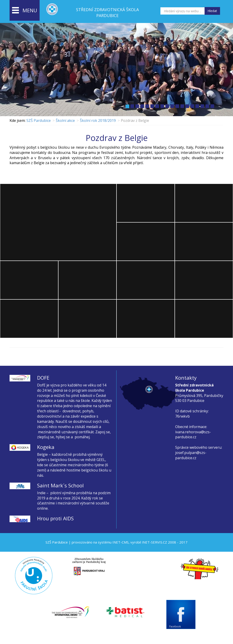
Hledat (212, 11)
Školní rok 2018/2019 (98, 120)
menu (25, 11)
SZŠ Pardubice (39, 120)
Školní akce (65, 120)
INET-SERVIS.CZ (154, 542)
